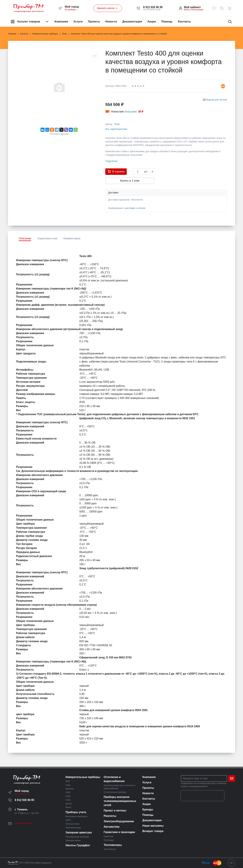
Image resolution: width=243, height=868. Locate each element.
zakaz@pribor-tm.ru (24, 823)
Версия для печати (217, 100)
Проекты (94, 22)
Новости (111, 22)
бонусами (131, 112)
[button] (153, 7)
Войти (187, 10)
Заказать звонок (108, 8)
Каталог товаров (30, 22)
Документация (132, 22)
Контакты (185, 22)
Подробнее (111, 161)
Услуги (78, 22)
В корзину (116, 171)
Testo (117, 124)
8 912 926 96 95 (24, 800)
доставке (130, 208)
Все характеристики (116, 129)
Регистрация (197, 10)
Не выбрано (72, 10)
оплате (142, 208)
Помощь (167, 22)
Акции (152, 22)
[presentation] (202, 796)
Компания (61, 22)
